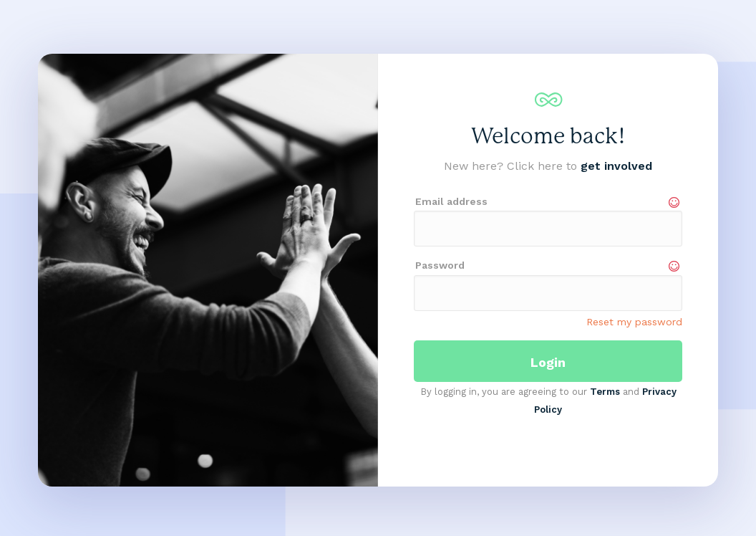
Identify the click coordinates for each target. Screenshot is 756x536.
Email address (451, 201)
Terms (605, 392)
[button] (67, 270)
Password (440, 265)
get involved (616, 166)
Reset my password (634, 322)
